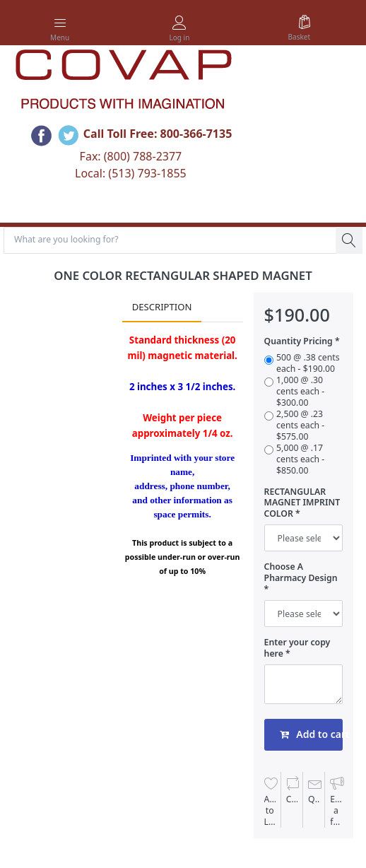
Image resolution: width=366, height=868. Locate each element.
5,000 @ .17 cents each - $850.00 (300, 459)
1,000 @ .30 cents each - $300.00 (300, 392)
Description (162, 307)
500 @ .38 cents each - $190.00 (308, 363)
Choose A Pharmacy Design (301, 573)
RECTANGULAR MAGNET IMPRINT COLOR (302, 503)
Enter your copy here (297, 648)
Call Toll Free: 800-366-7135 (158, 134)
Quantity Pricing (299, 341)
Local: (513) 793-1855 (131, 173)
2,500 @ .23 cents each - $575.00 (300, 426)
